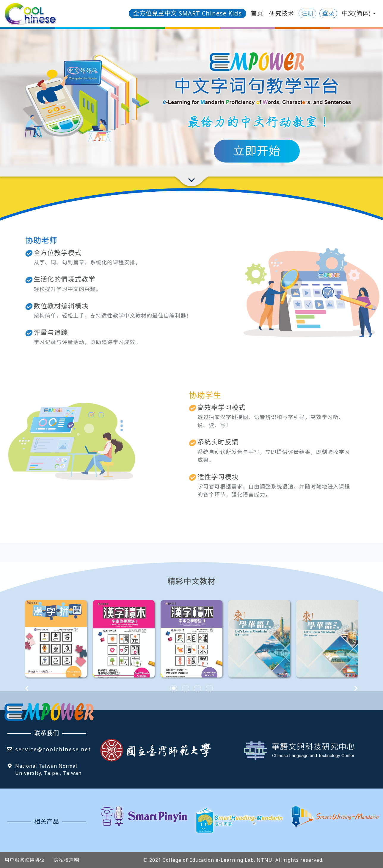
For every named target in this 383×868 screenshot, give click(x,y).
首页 (257, 13)
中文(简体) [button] (359, 13)
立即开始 (257, 151)
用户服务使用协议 (25, 860)
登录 (328, 13)
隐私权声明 (66, 860)
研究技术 (282, 13)
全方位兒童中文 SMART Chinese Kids (187, 13)
